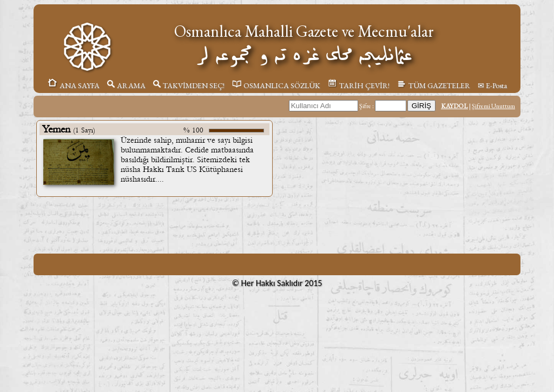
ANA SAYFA (73, 85)
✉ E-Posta (492, 85)
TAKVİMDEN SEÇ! (189, 85)
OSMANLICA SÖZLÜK (276, 85)
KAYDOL (454, 106)
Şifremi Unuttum (493, 106)
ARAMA (126, 85)
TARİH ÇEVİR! (359, 85)
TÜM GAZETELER (434, 85)
